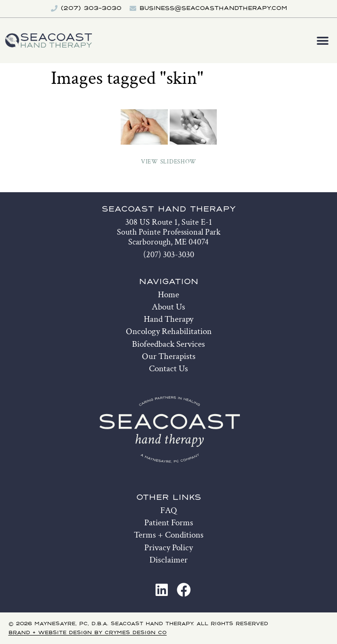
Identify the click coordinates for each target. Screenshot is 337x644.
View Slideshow (169, 162)
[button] (323, 40)
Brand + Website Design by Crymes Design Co (88, 633)
